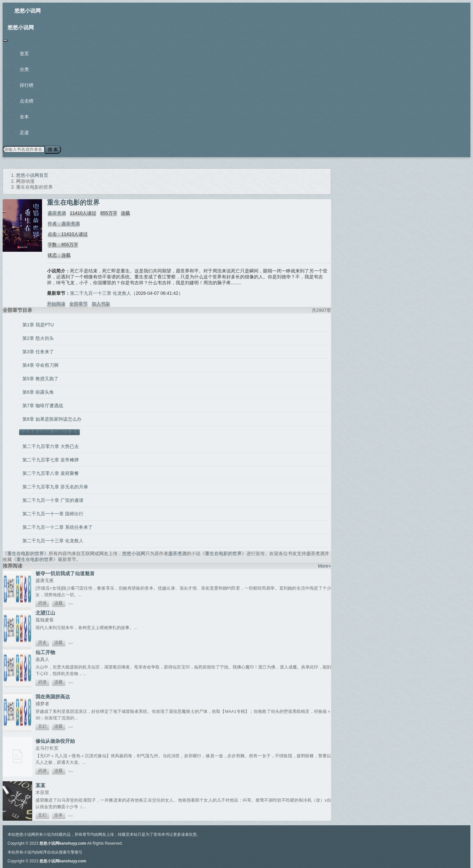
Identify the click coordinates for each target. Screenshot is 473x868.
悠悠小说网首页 (32, 175)
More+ (325, 565)
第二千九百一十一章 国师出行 (53, 513)
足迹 (24, 132)
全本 (24, 117)
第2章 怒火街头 (38, 338)
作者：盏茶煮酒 (63, 223)
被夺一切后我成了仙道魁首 (65, 573)
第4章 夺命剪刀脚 (40, 364)
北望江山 (45, 612)
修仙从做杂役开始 (55, 740)
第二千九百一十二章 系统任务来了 (57, 527)
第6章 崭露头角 (38, 391)
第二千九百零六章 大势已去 (51, 446)
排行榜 (27, 85)
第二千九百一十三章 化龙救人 (101, 293)
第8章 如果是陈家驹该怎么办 (52, 418)
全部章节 (79, 303)
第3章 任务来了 (38, 351)
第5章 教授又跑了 (40, 378)
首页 (24, 54)
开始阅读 (56, 303)
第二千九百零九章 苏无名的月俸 (55, 486)
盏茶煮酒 (56, 212)
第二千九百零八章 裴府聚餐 (51, 473)
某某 (40, 785)
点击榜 (27, 101)
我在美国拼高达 (53, 696)
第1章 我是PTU (38, 324)
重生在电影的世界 (26, 553)
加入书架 (101, 303)
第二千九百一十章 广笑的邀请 (53, 500)
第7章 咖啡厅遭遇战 (43, 405)
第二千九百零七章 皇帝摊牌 (51, 459)
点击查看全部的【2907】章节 (49, 431)
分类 (24, 69)
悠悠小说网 (28, 11)
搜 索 (52, 149)
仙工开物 (45, 652)
